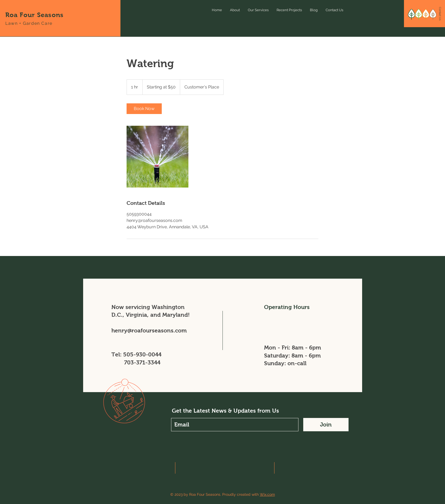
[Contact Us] (440, 14)
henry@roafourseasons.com (149, 330)
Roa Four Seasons (34, 15)
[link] (144, 109)
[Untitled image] (157, 157)
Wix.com (267, 494)
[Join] (326, 425)
